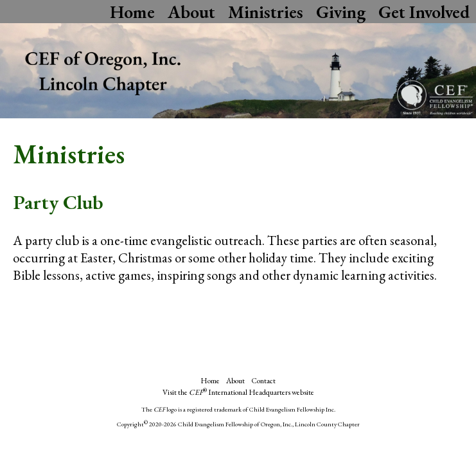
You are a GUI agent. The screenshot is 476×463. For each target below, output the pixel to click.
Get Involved (424, 12)
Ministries (266, 12)
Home (132, 12)
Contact (263, 381)
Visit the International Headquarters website (238, 392)
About (191, 12)
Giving (341, 12)
